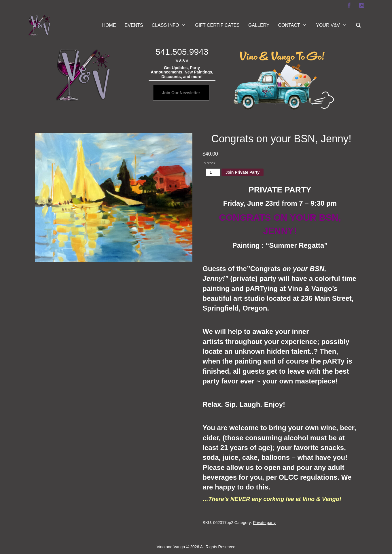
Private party (264, 523)
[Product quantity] (213, 172)
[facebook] (349, 5)
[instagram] (362, 5)
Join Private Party (243, 172)
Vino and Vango (171, 547)
